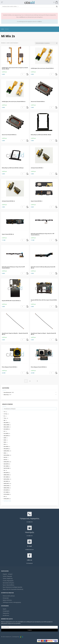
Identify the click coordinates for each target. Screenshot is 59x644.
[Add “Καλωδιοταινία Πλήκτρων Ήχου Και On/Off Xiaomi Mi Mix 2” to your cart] (27, 273)
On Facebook (30, 563)
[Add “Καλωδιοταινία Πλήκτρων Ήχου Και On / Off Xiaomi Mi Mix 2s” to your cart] (56, 240)
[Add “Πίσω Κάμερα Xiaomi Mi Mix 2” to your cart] (27, 373)
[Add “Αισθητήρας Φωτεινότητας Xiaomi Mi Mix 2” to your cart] (56, 74)
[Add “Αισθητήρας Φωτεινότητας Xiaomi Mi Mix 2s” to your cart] (27, 107)
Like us (30, 560)
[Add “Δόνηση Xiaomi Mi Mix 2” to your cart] (56, 174)
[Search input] (29, 7)
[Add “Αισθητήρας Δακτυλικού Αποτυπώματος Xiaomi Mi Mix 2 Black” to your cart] (27, 74)
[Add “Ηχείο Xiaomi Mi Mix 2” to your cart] (56, 207)
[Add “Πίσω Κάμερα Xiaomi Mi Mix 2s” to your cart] (56, 373)
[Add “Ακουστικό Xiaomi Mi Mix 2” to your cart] (56, 107)
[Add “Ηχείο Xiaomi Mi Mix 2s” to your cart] (27, 240)
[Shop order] (46, 43)
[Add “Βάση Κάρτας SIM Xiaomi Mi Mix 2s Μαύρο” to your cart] (27, 174)
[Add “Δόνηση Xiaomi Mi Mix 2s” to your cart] (27, 207)
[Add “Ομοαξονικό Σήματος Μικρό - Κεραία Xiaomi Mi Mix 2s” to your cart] (56, 340)
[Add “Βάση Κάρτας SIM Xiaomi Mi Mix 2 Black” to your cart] (56, 141)
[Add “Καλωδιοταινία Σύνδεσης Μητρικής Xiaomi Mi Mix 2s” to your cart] (56, 273)
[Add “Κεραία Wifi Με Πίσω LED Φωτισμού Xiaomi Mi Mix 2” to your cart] (56, 307)
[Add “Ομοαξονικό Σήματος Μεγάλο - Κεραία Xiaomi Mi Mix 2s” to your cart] (27, 340)
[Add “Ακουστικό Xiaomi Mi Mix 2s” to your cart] (27, 141)
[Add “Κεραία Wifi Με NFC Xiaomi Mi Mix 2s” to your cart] (27, 307)
